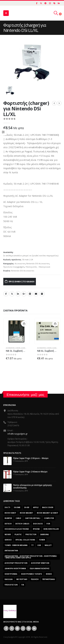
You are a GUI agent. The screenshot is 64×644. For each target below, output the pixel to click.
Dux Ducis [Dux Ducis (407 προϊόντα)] (38, 524)
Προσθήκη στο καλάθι (21, 282)
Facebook (6, 294)
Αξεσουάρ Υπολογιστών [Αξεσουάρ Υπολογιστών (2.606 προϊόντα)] (16, 563)
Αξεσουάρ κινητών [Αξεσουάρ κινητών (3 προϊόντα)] (40, 563)
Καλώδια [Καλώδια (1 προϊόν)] (9, 579)
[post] (7, 461)
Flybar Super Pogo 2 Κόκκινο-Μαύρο (30, 472)
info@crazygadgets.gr (18, 434)
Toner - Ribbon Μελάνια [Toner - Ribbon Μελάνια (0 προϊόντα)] (16, 545)
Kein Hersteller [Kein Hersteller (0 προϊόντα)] (51, 529)
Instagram (23, 628)
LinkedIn (18, 294)
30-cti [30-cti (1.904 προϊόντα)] (7, 507)
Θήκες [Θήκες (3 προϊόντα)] (49, 574)
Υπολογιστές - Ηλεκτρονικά (38, 267)
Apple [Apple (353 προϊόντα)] (36, 507)
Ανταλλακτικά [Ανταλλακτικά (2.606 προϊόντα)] (11, 551)
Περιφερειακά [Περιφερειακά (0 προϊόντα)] (49, 579)
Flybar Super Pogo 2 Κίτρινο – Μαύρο (31, 458)
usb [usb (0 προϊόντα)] (39, 545)
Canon (18, 348)
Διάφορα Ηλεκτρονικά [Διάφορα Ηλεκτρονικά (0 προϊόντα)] (15, 568)
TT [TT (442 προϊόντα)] (32, 545)
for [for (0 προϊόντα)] (48, 524)
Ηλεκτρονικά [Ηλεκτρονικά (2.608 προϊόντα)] (11, 574)
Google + (24, 294)
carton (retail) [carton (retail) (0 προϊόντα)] (33, 518)
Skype (29, 628)
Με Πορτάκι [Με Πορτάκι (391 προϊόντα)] (22, 579)
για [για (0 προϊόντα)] (23, 585)
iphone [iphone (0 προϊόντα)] (36, 529)
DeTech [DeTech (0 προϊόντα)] (8, 524)
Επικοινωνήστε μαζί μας (25, 395)
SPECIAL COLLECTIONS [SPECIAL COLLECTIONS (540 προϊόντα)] (25, 540)
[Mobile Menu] (6, 13)
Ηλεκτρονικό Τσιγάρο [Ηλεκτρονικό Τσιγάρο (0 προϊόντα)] (32, 574)
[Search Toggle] (56, 13)
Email (36, 294)
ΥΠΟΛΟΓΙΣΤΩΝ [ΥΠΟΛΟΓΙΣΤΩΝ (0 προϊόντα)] (11, 585)
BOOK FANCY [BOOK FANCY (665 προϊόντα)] (10, 513)
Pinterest (30, 294)
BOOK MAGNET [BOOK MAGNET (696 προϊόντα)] (26, 513)
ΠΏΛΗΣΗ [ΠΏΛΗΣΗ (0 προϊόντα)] (35, 579)
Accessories (20, 263)
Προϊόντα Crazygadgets (14, 267)
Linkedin (34, 628)
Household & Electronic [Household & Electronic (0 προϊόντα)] (17, 529)
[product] (16, 331)
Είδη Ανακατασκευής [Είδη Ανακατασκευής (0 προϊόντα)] (40, 568)
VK (42, 294)
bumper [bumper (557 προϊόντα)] (8, 518)
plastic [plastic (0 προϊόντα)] (18, 534)
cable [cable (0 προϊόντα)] (18, 518)
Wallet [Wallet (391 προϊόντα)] (48, 545)
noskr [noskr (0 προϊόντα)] (8, 534)
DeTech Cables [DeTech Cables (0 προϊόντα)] (22, 524)
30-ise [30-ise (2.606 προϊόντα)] (27, 507)
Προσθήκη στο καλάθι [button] (24, 324)
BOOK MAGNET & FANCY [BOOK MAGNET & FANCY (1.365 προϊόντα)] (47, 513)
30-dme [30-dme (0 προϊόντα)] (17, 507)
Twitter (12, 294)
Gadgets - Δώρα (27, 348)
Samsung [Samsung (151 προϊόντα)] (44, 534)
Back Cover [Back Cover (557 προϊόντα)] (48, 507)
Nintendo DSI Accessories (38, 263)
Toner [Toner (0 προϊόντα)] (42, 540)
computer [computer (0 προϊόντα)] (49, 518)
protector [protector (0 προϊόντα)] (31, 534)
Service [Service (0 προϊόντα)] (8, 540)
